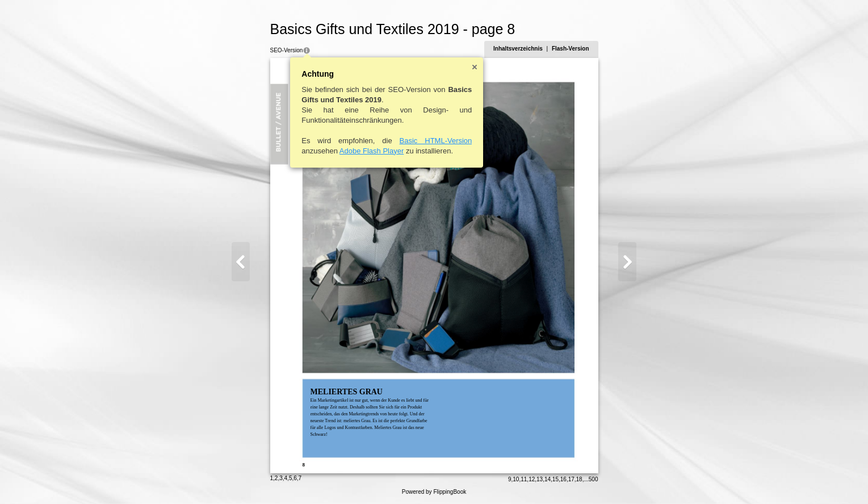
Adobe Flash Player (372, 151)
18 (579, 479)
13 (540, 479)
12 (532, 479)
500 (594, 479)
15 (555, 479)
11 (524, 479)
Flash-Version (571, 49)
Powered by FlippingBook (434, 492)
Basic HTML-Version (436, 141)
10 (516, 479)
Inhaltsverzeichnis (518, 49)
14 (548, 479)
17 (571, 479)
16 (563, 479)
